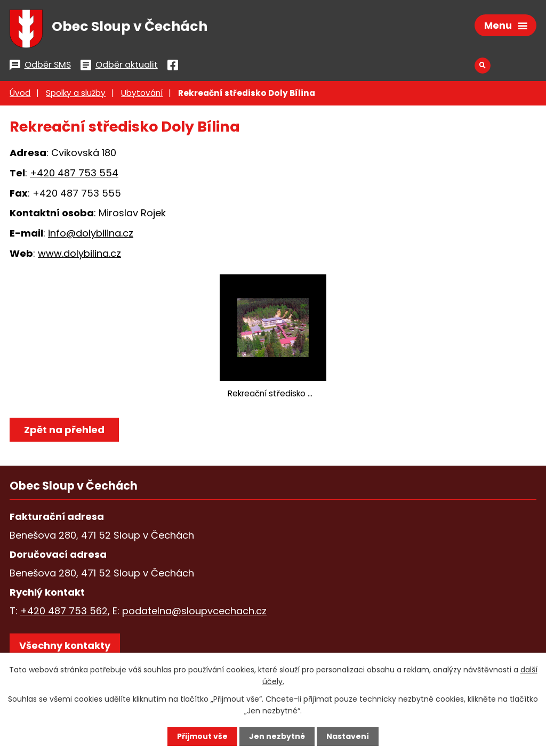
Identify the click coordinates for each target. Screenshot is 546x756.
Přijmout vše (202, 736)
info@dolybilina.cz (91, 233)
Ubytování (142, 93)
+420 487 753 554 (74, 173)
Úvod (20, 93)
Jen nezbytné (277, 736)
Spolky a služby (76, 93)
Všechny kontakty (65, 645)
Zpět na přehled (64, 430)
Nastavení (348, 736)
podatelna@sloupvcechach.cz (194, 611)
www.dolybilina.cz (79, 253)
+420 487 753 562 (64, 611)
